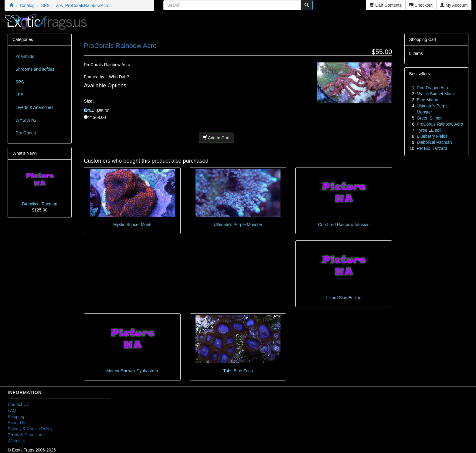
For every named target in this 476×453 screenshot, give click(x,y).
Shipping (16, 417)
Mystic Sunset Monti (132, 225)
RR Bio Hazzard (432, 148)
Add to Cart (216, 138)
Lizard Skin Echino (344, 298)
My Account (454, 5)
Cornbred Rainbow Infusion (344, 225)
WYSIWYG (26, 120)
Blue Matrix (427, 100)
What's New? (25, 153)
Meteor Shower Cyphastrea (132, 371)
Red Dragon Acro (433, 88)
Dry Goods (26, 133)
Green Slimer (429, 118)
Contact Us (18, 404)
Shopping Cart (423, 39)
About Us (16, 423)
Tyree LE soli (429, 130)
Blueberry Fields (432, 136)
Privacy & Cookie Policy (30, 429)
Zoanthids (25, 56)
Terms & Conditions (26, 435)
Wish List (16, 441)
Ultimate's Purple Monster (238, 225)
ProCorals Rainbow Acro (440, 124)
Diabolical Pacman (40, 204)
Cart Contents (386, 5)
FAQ (12, 411)
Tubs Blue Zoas (238, 371)
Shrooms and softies (35, 69)
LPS (19, 95)
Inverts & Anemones (34, 107)
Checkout (421, 5)
